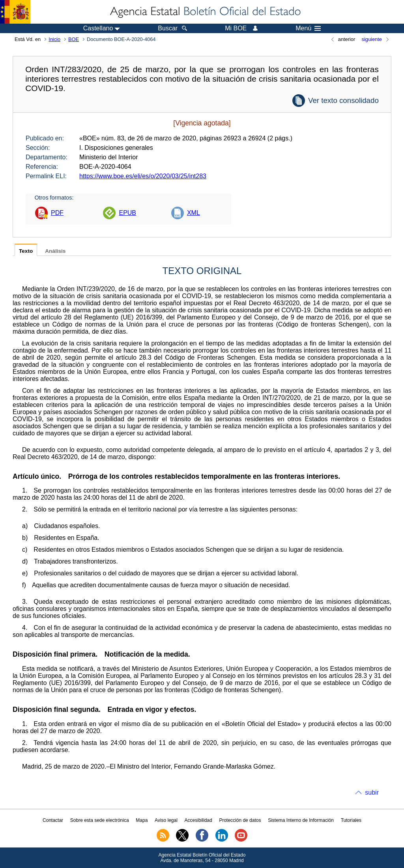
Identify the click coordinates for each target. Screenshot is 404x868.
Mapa (142, 820)
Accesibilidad (198, 820)
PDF (57, 213)
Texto (26, 251)
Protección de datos (240, 820)
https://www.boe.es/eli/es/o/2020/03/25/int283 (143, 176)
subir (372, 792)
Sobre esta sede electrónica (100, 820)
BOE (74, 39)
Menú (308, 28)
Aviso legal (166, 820)
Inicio (54, 39)
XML (194, 213)
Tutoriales (351, 820)
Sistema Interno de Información (301, 820)
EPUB (127, 213)
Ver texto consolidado (343, 100)
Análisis (55, 251)
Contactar (53, 820)
